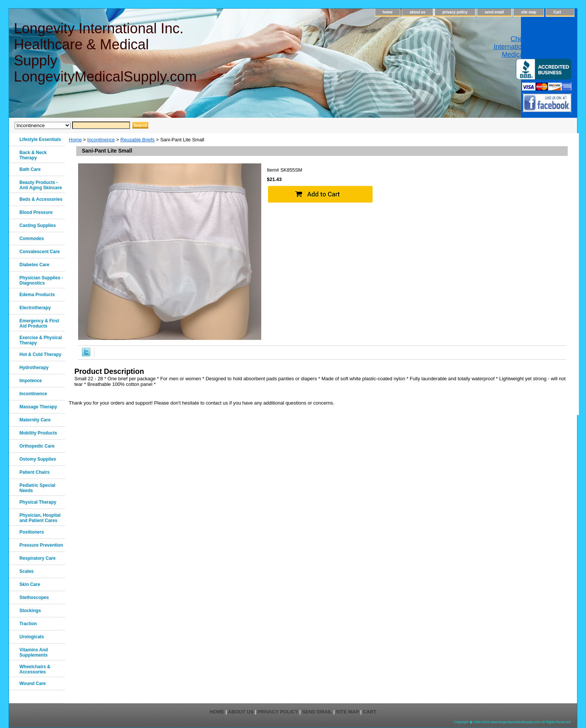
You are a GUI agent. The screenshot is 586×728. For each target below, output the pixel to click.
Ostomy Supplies (38, 459)
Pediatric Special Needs (37, 488)
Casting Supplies (38, 225)
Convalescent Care (40, 252)
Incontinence (101, 140)
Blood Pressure (36, 212)
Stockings (30, 611)
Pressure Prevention (41, 545)
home (388, 12)
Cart (557, 12)
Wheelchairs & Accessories (35, 669)
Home (75, 140)
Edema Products (37, 295)
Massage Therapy (38, 407)
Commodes (32, 239)
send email (494, 12)
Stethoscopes (34, 598)
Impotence (31, 381)
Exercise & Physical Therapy (41, 340)
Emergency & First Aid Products (39, 323)
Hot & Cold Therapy (40, 354)
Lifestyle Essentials (40, 139)
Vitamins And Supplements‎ (34, 652)
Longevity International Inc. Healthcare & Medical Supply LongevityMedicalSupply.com (105, 53)
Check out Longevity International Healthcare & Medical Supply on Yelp (533, 47)
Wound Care (33, 684)
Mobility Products (38, 433)
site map (529, 12)
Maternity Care (35, 420)
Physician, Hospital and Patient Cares (40, 518)
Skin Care (30, 584)
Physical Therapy (38, 502)
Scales (27, 571)
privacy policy (455, 12)
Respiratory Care (38, 558)
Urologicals (32, 637)
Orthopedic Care (37, 446)
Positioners (32, 532)
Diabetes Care (34, 265)
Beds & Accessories (41, 199)
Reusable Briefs (138, 140)
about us (417, 12)
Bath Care (30, 169)
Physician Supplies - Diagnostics (41, 280)
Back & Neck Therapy (33, 155)
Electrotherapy (35, 308)
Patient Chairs (35, 472)
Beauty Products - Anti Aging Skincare (41, 185)
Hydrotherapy (34, 368)
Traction (28, 624)
